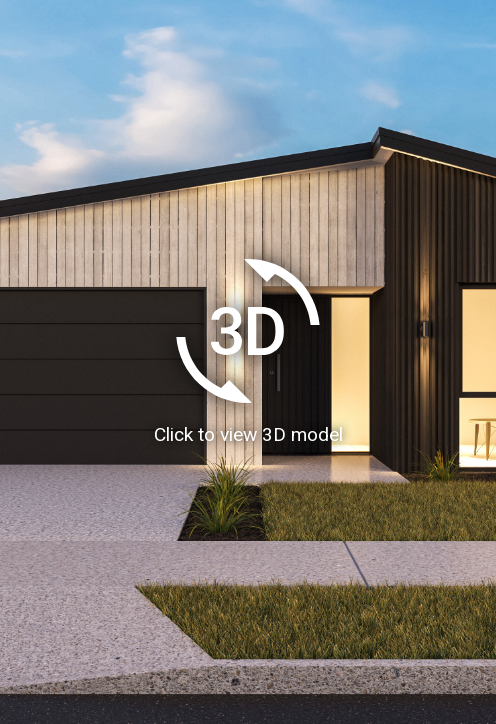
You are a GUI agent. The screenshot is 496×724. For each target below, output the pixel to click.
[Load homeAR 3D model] (248, 362)
